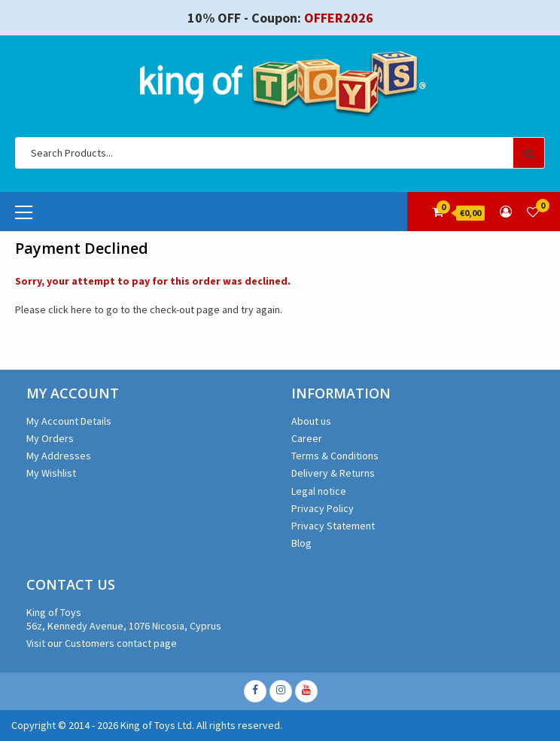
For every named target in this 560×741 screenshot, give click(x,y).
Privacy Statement (333, 526)
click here (70, 310)
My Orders (50, 438)
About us (311, 421)
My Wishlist (51, 473)
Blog (301, 543)
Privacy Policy (323, 508)
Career (307, 438)
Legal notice (319, 491)
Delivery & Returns (333, 473)
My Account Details (69, 421)
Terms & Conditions (335, 456)
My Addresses (59, 456)
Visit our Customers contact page (102, 643)
